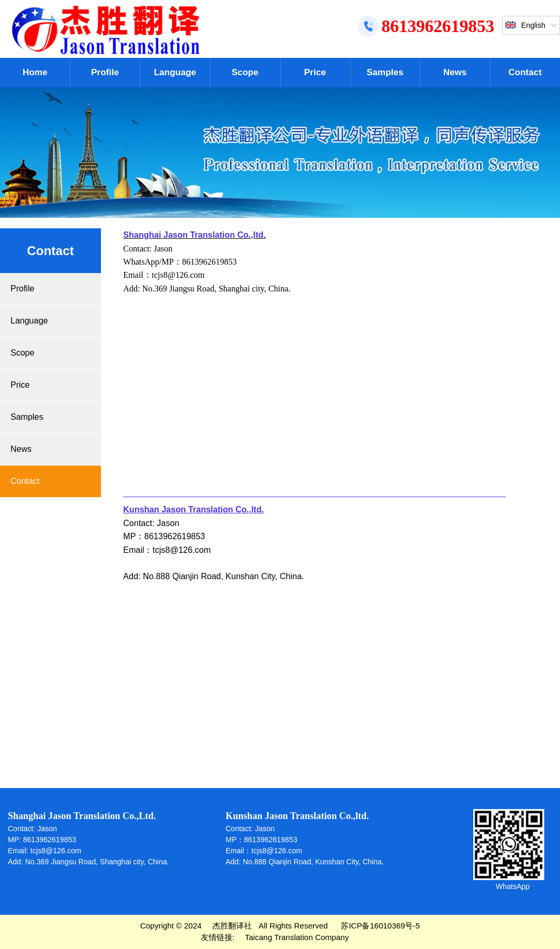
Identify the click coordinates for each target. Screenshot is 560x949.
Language (175, 72)
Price (315, 72)
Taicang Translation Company (297, 937)
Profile (105, 72)
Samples (385, 72)
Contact (525, 72)
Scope (245, 72)
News (455, 72)
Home (35, 72)
